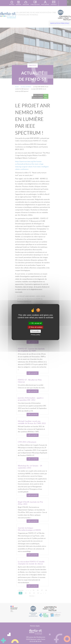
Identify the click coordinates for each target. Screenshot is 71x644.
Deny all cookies (35, 327)
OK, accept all (35, 323)
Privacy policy (35, 335)
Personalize (35, 331)
